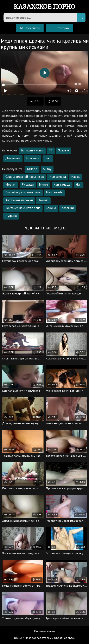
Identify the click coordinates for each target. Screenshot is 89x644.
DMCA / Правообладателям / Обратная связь (45, 638)
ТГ (51, 151)
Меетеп (11, 185)
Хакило (43, 201)
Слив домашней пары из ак (25, 177)
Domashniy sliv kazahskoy (23, 193)
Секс (48, 159)
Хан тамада (62, 185)
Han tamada (54, 193)
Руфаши (28, 185)
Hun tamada (58, 177)
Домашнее (13, 159)
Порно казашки (44, 631)
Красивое (33, 159)
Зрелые (63, 151)
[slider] (34, 85)
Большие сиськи (32, 151)
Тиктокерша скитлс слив (23, 208)
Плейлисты (30, 28)
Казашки (68, 208)
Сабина (51, 208)
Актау (47, 169)
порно (44, 7)
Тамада (32, 169)
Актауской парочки (19, 201)
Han (79, 185)
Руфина (11, 216)
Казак (75, 177)
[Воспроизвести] (5, 91)
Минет (44, 185)
